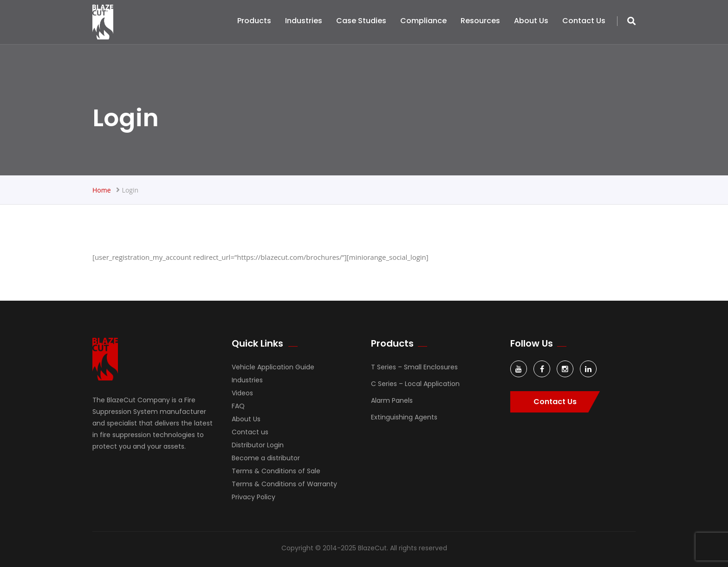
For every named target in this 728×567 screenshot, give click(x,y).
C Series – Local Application (415, 384)
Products (254, 21)
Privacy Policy (253, 497)
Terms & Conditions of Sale (276, 471)
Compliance (423, 21)
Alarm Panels (392, 400)
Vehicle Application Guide (273, 367)
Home (102, 190)
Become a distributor (266, 458)
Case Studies (361, 21)
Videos (242, 393)
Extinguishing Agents (404, 417)
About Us (531, 21)
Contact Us (555, 402)
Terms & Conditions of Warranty (284, 484)
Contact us (584, 21)
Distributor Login (258, 445)
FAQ (238, 406)
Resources (480, 21)
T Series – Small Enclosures (414, 367)
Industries (304, 21)
